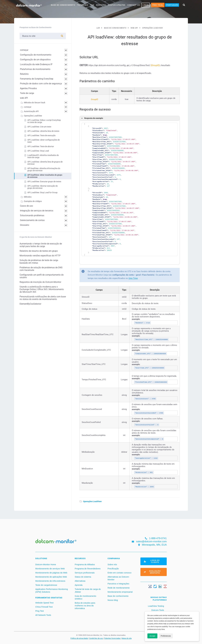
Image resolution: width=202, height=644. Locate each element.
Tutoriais (83, 5)
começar (24, 50)
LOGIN (145, 5)
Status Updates (117, 5)
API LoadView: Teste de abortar (41, 146)
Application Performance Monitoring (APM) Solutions (52, 590)
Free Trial (158, 5)
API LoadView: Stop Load (38, 151)
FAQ (92, 5)
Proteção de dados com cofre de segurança (41, 84)
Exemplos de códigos (33, 201)
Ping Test (39, 611)
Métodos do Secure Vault (35, 103)
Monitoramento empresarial (120, 592)
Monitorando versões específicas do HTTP (40, 256)
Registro (101, 5)
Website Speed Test (44, 603)
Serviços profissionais (85, 573)
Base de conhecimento (118, 596)
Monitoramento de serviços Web (50, 569)
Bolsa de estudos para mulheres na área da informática (85, 606)
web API (24, 98)
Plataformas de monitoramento (35, 69)
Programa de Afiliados (85, 564)
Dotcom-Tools (157, 610)
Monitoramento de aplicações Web (51, 577)
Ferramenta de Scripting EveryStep (37, 79)
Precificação (113, 569)
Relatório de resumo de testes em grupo (39, 251)
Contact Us (134, 5)
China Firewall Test (44, 607)
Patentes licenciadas (112, 638)
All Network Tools (43, 615)
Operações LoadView (92, 501)
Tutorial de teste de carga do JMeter (88, 590)
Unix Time (133, 278)
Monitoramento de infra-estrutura (50, 581)
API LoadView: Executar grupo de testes (44, 181)
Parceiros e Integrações (118, 584)
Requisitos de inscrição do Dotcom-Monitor (40, 282)
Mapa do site (127, 638)
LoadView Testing (156, 606)
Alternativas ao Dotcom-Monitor (119, 578)
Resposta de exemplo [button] (92, 118)
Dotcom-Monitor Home (46, 564)
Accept (152, 636)
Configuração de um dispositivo (35, 60)
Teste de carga (27, 93)
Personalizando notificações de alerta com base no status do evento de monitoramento (43, 298)
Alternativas (80, 581)
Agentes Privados (28, 88)
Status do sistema (83, 577)
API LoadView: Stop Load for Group (42, 192)
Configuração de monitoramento (36, 55)
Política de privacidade (79, 638)
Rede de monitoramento (119, 588)
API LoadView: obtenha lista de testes (43, 131)
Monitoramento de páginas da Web (51, 573)
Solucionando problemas (32, 215)
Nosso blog (113, 600)
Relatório (24, 74)
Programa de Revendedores (88, 569)
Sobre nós (112, 564)
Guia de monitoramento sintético (85, 597)
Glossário (25, 225)
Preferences (166, 636)
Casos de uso (26, 206)
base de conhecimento (63, 5)
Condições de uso (96, 638)
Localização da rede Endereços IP (36, 64)
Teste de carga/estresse (46, 585)
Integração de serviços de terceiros (37, 211)
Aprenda (79, 585)
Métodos (28, 197)
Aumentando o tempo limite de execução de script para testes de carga (41, 245)
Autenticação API (31, 111)
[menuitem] (172, 5)
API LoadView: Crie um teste (39, 127)
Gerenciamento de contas (32, 220)
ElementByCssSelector (30, 304)
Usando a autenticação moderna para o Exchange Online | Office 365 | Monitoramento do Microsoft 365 (42, 289)
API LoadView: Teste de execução (41, 135)
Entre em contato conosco (119, 573)
